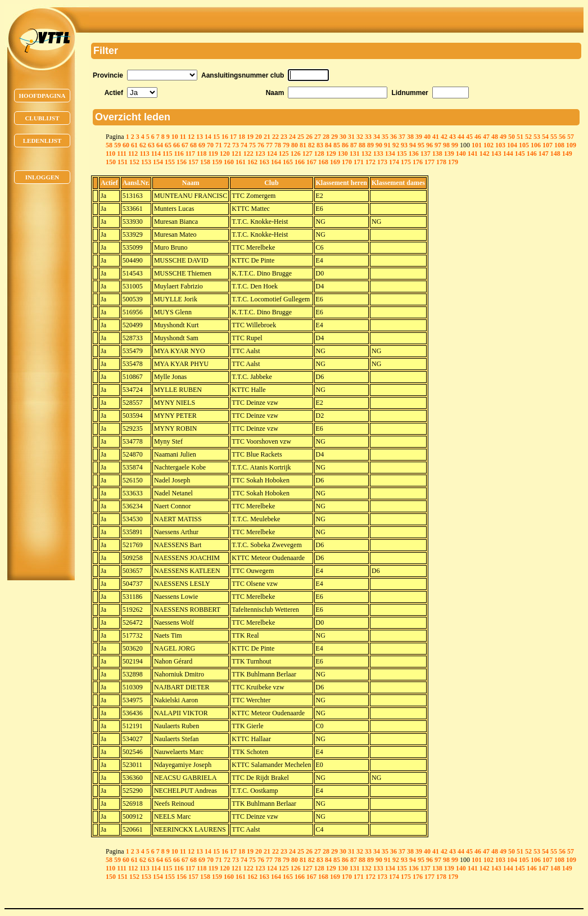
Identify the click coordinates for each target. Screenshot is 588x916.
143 (496, 154)
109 (571, 145)
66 (177, 145)
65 (168, 145)
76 (261, 145)
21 (267, 137)
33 (368, 137)
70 (210, 145)
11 (183, 137)
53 (537, 137)
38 (410, 137)
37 (402, 137)
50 (512, 137)
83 (320, 145)
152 (134, 162)
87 (354, 145)
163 (264, 162)
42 (444, 137)
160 (229, 162)
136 (414, 154)
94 (413, 145)
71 (219, 145)
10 (175, 137)
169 (335, 162)
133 (378, 154)
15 (216, 137)
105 (524, 145)
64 (160, 145)
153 (146, 162)
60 (126, 145)
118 (202, 154)
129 (331, 154)
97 (438, 145)
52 (528, 137)
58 (109, 145)
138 (437, 154)
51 (520, 137)
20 (259, 137)
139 (449, 154)
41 (436, 137)
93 (404, 145)
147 (544, 154)
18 (242, 137)
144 (508, 154)
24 (292, 137)
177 (429, 162)
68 (193, 145)
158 (205, 162)
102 (489, 145)
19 (250, 137)
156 (182, 162)
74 (244, 145)
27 (318, 137)
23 (284, 137)
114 (156, 154)
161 (241, 162)
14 (208, 137)
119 (213, 154)
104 (512, 145)
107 (548, 145)
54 (545, 137)
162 (252, 162)
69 (202, 145)
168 (323, 162)
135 (402, 154)
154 (158, 162)
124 (272, 154)
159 (217, 162)
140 (461, 154)
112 (133, 154)
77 (269, 145)
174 (394, 162)
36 (393, 137)
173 (382, 162)
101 (477, 145)
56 (562, 137)
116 (178, 154)
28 (326, 137)
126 (296, 154)
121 (237, 154)
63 (151, 145)
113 (144, 154)
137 (426, 154)
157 (193, 162)
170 (347, 162)
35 (385, 137)
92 (396, 145)
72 (227, 145)
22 (275, 137)
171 (359, 162)
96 (429, 145)
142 (485, 154)
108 (559, 145)
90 (379, 145)
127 (307, 154)
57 (571, 137)
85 (337, 145)
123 (260, 154)
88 (362, 145)
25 (301, 137)
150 (111, 162)
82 (311, 145)
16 (225, 137)
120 (225, 154)
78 (278, 145)
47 (486, 137)
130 (343, 154)
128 (319, 154)
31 (351, 137)
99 (455, 145)
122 (248, 154)
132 (367, 154)
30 (343, 137)
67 (185, 145)
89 (370, 145)
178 (441, 162)
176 (418, 162)
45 (469, 137)
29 (334, 137)
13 (200, 137)
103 (500, 145)
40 (427, 137)
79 (286, 145)
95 (421, 145)
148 (555, 154)
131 (355, 154)
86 (345, 145)
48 (495, 137)
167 (311, 162)
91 (387, 145)
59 (117, 145)
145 (520, 154)
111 (122, 154)
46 (478, 137)
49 (503, 137)
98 (446, 145)
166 (300, 162)
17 (233, 137)
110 (110, 154)
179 (453, 162)
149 (567, 154)
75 (252, 145)
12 (191, 137)
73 (236, 145)
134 (390, 154)
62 (143, 145)
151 (123, 162)
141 (473, 154)
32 (360, 137)
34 (377, 137)
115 (167, 154)
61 (134, 145)
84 (328, 145)
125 (284, 154)
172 (370, 162)
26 (309, 137)
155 (170, 162)
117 (190, 154)
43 (453, 137)
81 (303, 145)
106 (536, 145)
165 (288, 162)
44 (461, 137)
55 (554, 137)
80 (295, 145)
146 (532, 154)
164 (276, 162)
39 (419, 137)
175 (406, 162)
